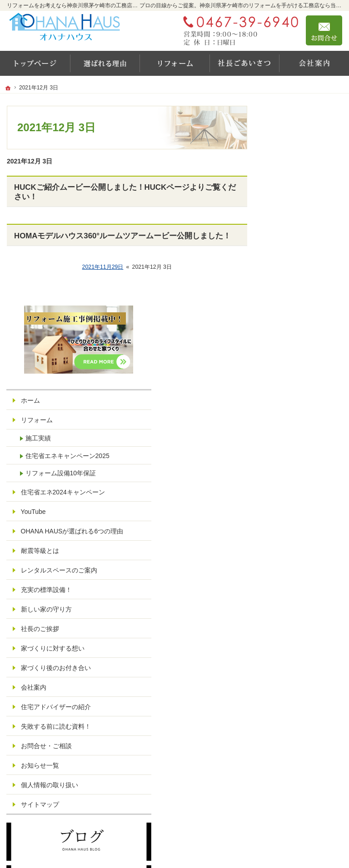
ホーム (285, 183)
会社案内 (288, 526)
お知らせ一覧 (294, 620)
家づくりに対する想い (304, 475)
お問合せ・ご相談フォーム (288, 789)
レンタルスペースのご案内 (304, 390)
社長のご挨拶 (294, 452)
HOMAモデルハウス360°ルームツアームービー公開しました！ (122, 236)
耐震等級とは (294, 366)
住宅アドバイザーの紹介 (304, 550)
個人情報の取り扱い (304, 640)
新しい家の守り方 (301, 432)
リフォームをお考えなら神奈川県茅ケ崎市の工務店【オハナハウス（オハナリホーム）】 (196, 843)
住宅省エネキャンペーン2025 (305, 243)
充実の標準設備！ (301, 413)
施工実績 (293, 221)
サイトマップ (294, 660)
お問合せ (324, 30)
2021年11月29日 (103, 267)
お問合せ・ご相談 (301, 601)
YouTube (288, 319)
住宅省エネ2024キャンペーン (305, 296)
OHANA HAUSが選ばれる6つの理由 (306, 342)
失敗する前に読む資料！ (304, 577)
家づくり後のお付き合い (304, 503)
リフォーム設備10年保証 (309, 269)
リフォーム (291, 203)
